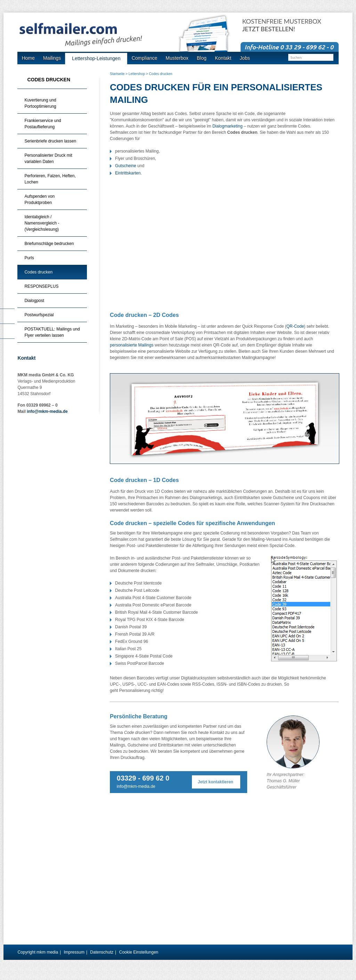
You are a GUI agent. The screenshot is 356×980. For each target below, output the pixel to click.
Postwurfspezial (39, 315)
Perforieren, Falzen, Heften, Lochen (50, 179)
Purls (29, 258)
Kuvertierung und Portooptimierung (40, 103)
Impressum (74, 952)
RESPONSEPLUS (41, 286)
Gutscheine (126, 166)
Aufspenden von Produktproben (39, 199)
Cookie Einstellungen (139, 952)
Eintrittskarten (128, 173)
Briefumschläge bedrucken (49, 244)
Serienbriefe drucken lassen (50, 141)
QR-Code (295, 326)
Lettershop (137, 74)
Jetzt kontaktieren (216, 782)
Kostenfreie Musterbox (282, 25)
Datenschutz (102, 952)
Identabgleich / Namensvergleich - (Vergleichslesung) (42, 223)
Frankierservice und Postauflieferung (43, 124)
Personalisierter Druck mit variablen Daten (48, 158)
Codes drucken (38, 272)
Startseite (117, 74)
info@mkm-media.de (136, 786)
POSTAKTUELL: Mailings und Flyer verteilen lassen (52, 332)
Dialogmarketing (228, 126)
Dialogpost (34, 301)
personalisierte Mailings (132, 345)
